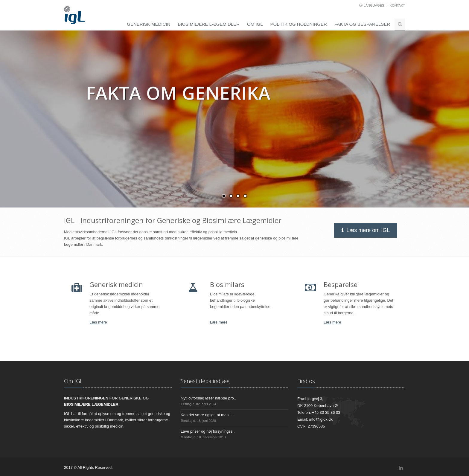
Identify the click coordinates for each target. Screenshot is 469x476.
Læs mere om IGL (367, 230)
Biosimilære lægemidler (209, 24)
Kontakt (397, 5)
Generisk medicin (149, 24)
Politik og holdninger (299, 24)
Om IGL (255, 24)
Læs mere (98, 322)
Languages (374, 5)
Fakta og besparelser (362, 24)
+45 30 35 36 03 (326, 412)
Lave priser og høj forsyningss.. (208, 431)
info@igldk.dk (321, 419)
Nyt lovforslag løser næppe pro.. (208, 398)
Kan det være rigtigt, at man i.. (207, 415)
